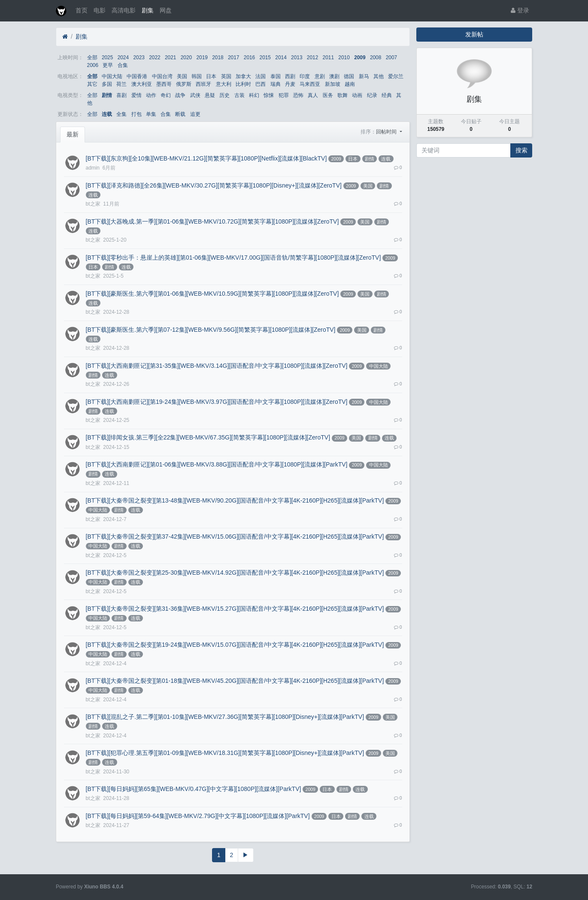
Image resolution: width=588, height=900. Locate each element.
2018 (218, 58)
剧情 (107, 95)
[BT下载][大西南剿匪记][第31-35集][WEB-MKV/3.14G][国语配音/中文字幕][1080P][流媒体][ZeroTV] (217, 366)
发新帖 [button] (474, 34)
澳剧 (334, 76)
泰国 (276, 76)
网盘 (166, 10)
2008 (376, 58)
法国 (261, 76)
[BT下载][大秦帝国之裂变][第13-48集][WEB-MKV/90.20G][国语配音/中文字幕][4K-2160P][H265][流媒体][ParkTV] (235, 500)
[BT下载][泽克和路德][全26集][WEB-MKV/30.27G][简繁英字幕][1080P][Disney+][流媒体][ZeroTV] (214, 185)
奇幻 (166, 95)
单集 (151, 114)
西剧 (290, 76)
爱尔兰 (396, 76)
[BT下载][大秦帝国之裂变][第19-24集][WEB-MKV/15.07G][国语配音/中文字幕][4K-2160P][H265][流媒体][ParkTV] (235, 645)
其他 (379, 76)
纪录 (372, 95)
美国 (182, 76)
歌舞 (342, 95)
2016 (249, 58)
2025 (107, 58)
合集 (123, 65)
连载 (107, 114)
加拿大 (243, 76)
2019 (202, 58)
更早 (108, 65)
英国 (226, 76)
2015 (265, 58)
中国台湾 (162, 76)
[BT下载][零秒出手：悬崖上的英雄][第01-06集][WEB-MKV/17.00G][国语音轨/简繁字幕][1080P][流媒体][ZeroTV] (233, 258)
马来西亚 (310, 84)
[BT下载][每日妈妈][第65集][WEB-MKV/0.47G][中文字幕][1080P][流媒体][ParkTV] (194, 789)
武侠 (195, 95)
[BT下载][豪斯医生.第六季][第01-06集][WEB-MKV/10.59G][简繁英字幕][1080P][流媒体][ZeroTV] (212, 294)
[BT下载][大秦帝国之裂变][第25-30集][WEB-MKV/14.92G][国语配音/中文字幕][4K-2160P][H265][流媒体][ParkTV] (235, 573)
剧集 (148, 10)
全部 (92, 58)
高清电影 (124, 10)
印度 (305, 76)
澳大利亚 (142, 84)
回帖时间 (387, 132)
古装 (239, 95)
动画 (357, 95)
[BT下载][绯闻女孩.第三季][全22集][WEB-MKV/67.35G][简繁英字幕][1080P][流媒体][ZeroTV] (208, 437)
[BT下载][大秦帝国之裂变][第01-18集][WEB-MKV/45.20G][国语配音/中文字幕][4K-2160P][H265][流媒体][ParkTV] (235, 681)
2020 (186, 58)
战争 (180, 95)
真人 (313, 95)
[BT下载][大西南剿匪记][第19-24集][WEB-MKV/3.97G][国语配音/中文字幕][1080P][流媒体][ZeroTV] (217, 402)
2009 (360, 58)
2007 (391, 58)
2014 (281, 58)
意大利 (224, 84)
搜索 (521, 150)
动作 (151, 95)
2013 (297, 58)
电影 (100, 10)
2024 (123, 58)
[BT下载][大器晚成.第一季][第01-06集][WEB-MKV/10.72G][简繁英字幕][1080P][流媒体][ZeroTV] (212, 221)
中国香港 (137, 76)
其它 (92, 84)
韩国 (197, 76)
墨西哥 (164, 84)
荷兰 (121, 84)
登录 (520, 10)
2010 (344, 58)
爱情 (136, 95)
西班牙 (203, 84)
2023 (139, 58)
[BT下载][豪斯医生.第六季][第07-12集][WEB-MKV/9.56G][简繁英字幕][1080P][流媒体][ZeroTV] (211, 330)
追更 (195, 114)
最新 (73, 134)
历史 (224, 95)
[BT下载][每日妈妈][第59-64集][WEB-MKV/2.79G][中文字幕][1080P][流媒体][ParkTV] (198, 816)
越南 (350, 84)
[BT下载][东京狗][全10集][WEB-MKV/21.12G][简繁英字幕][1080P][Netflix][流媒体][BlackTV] (206, 158)
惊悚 (269, 95)
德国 (349, 76)
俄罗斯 (184, 84)
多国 (107, 84)
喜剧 (121, 95)
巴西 (261, 84)
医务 (328, 95)
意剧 (320, 76)
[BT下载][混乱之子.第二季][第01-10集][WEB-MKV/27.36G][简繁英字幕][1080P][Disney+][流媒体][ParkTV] (225, 717)
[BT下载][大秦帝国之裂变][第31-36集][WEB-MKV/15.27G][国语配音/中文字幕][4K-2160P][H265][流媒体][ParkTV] (235, 609)
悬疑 (210, 95)
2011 (328, 58)
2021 (170, 58)
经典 (387, 95)
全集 (121, 114)
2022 (155, 58)
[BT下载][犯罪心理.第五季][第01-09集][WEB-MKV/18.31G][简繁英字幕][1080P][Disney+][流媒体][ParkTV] (225, 753)
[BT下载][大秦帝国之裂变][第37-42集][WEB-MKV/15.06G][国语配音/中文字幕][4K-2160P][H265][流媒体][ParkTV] (235, 536)
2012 (312, 58)
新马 (364, 76)
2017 (233, 58)
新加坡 (333, 84)
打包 (136, 114)
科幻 (254, 95)
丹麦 (290, 84)
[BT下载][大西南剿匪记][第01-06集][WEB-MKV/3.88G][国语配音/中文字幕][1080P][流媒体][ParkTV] (217, 464)
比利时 (243, 84)
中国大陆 (112, 76)
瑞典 (276, 84)
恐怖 (298, 95)
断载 (180, 114)
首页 (82, 10)
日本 (211, 76)
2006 (93, 65)
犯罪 (284, 95)
